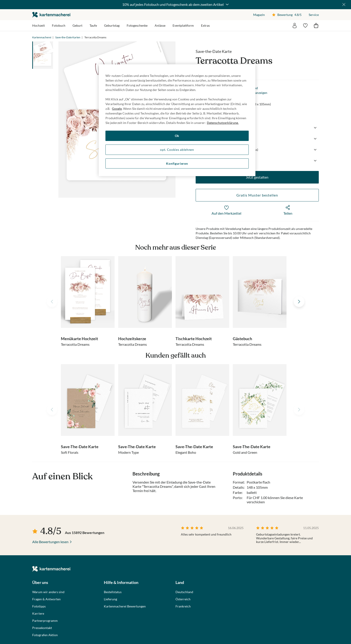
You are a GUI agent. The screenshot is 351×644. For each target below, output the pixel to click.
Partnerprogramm (45, 621)
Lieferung (110, 599)
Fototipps (39, 606)
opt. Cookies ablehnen (177, 150)
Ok (177, 136)
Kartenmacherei (42, 37)
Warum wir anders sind (48, 592)
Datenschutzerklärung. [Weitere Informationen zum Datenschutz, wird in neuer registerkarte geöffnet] (223, 123)
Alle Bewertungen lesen (50, 542)
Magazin (259, 15)
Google (117, 109)
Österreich (183, 599)
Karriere (38, 614)
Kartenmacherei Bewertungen (125, 606)
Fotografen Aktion (45, 635)
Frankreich (183, 606)
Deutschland (184, 592)
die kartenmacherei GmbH (51, 15)
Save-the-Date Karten (68, 37)
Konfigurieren (177, 163)
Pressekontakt (42, 628)
